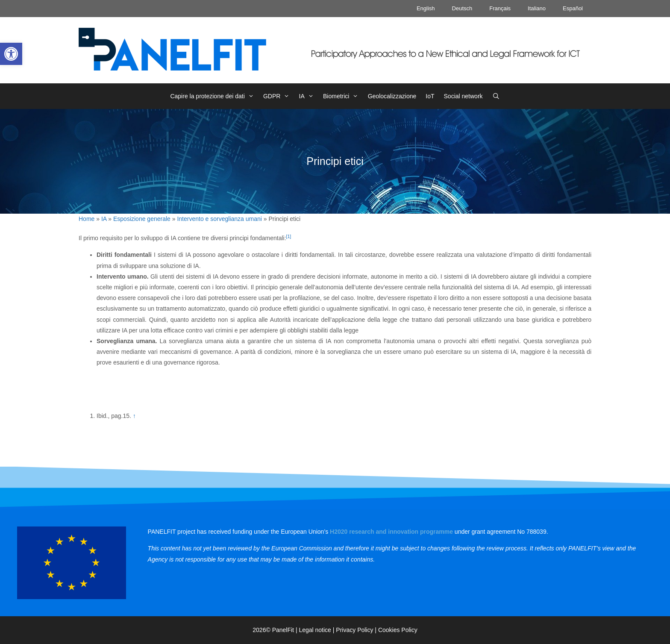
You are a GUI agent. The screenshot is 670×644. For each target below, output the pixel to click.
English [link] (426, 8)
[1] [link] (289, 236)
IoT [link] (430, 96)
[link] (11, 54)
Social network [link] (463, 96)
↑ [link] (134, 416)
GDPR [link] (279, 96)
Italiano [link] (537, 8)
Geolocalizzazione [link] (392, 96)
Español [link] (573, 8)
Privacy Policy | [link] (357, 630)
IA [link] (309, 96)
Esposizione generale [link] (142, 219)
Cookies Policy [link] (398, 630)
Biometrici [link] (343, 96)
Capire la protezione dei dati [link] (214, 96)
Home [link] (87, 219)
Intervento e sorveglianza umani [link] (219, 219)
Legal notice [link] (315, 630)
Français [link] (500, 8)
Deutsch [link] (462, 8)
